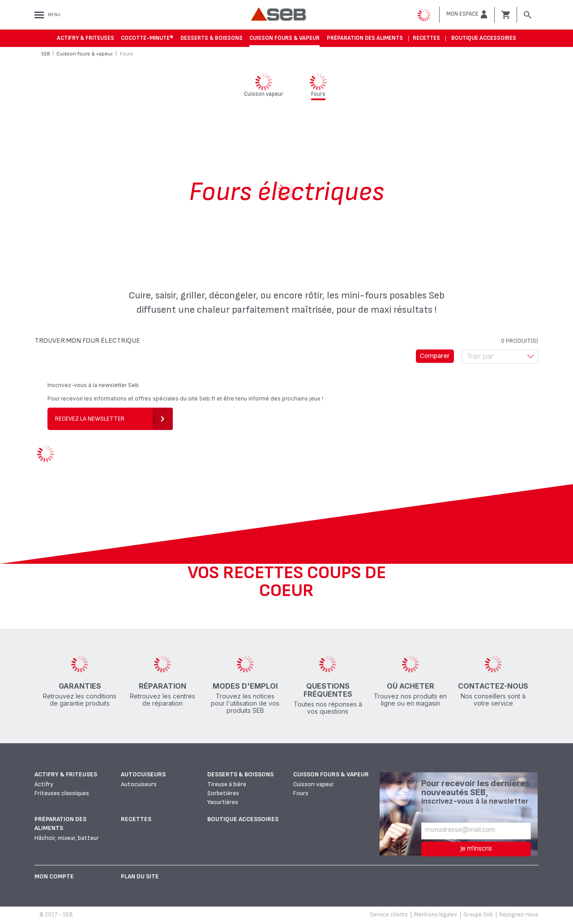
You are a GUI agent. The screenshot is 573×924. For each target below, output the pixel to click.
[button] (467, 14)
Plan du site (140, 876)
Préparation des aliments (365, 38)
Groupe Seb (478, 915)
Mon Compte (54, 876)
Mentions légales (436, 915)
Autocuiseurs (143, 774)
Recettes (426, 38)
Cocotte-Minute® (147, 38)
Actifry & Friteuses (86, 38)
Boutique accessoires (484, 38)
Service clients (389, 915)
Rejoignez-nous (519, 915)
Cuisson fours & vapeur (284, 38)
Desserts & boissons (212, 38)
